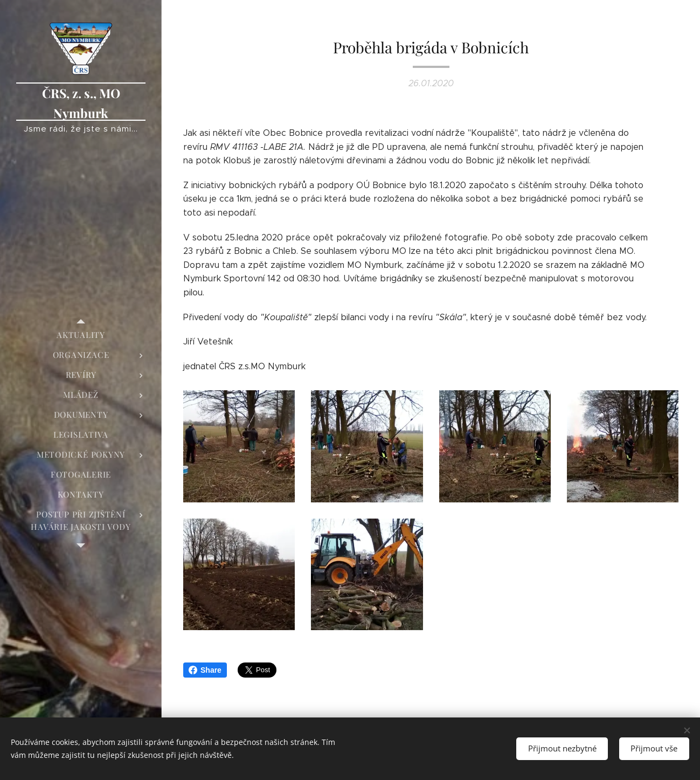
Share (205, 670)
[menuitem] (81, 335)
